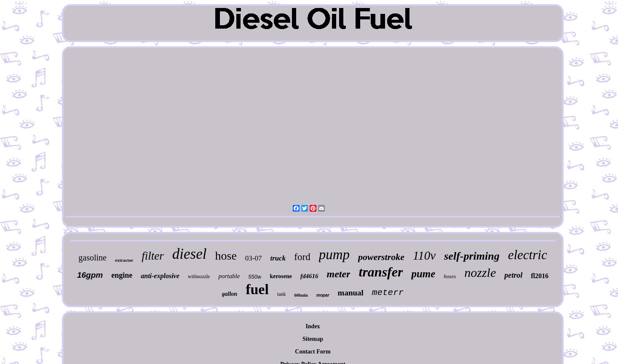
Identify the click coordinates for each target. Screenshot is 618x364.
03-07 (254, 258)
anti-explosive (160, 276)
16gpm (90, 275)
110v (424, 255)
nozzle (480, 272)
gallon (230, 294)
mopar (323, 295)
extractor (124, 260)
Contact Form (313, 352)
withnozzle (199, 276)
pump (334, 255)
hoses (450, 276)
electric (528, 255)
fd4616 (309, 276)
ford (302, 257)
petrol (513, 275)
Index (313, 326)
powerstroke (381, 257)
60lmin (301, 295)
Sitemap (313, 339)
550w (255, 277)
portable (229, 276)
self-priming (472, 256)
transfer (381, 272)
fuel (257, 289)
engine (122, 275)
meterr (388, 293)
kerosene (281, 276)
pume (423, 274)
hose (226, 256)
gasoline (92, 258)
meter (339, 274)
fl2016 (540, 276)
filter (153, 256)
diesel (190, 254)
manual (351, 293)
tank (282, 294)
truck (278, 258)
